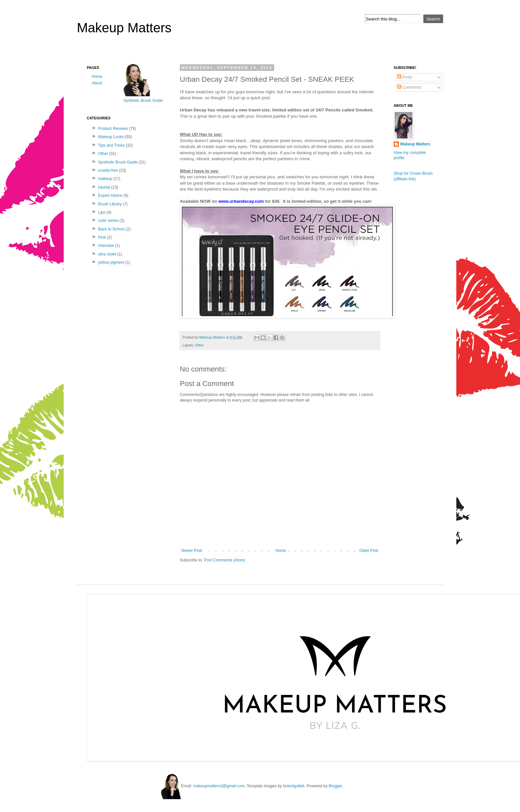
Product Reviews (113, 129)
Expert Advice (110, 195)
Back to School (111, 229)
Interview (106, 246)
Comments (409, 87)
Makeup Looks (111, 137)
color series (108, 221)
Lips (102, 212)
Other (199, 345)
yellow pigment (111, 262)
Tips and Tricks (111, 145)
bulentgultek (294, 786)
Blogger (335, 786)
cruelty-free (108, 170)
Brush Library (110, 204)
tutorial (104, 187)
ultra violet (107, 254)
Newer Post (192, 551)
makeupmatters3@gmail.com (219, 786)
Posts (405, 77)
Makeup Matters (124, 28)
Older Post (369, 551)
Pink (102, 237)
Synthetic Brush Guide (118, 162)
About (97, 83)
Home (281, 551)
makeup (105, 179)
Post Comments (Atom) (225, 560)
